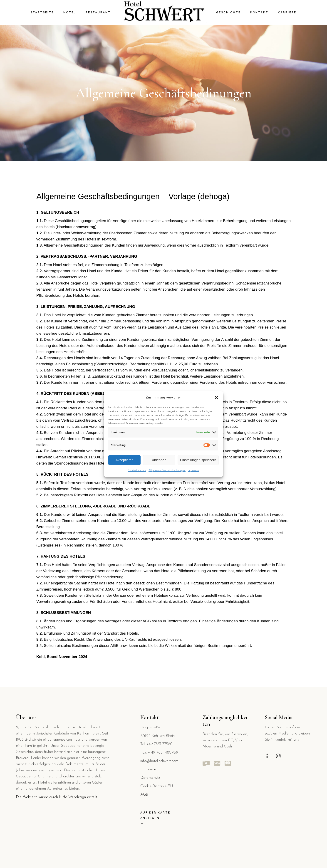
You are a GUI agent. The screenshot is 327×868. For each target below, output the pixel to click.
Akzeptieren (125, 460)
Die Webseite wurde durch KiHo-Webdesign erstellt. (57, 797)
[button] (216, 398)
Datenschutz (150, 778)
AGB (144, 795)
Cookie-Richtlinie (137, 470)
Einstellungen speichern (198, 460)
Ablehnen (159, 460)
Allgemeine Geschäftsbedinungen (167, 470)
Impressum (194, 470)
